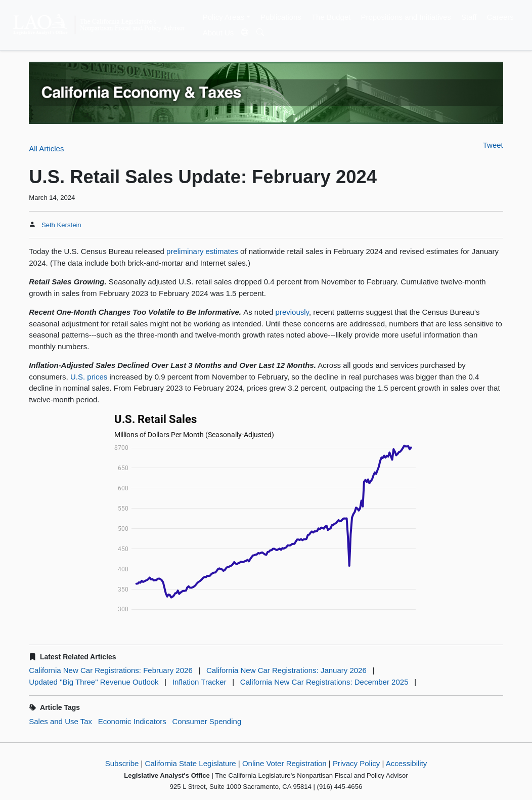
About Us (218, 33)
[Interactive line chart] (266, 514)
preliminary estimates (202, 251)
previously (292, 312)
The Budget (331, 17)
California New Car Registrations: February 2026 (110, 670)
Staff (469, 17)
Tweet (493, 145)
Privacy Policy (356, 763)
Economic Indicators (132, 721)
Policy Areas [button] (224, 17)
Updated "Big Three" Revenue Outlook (94, 682)
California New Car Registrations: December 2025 (324, 682)
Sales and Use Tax (60, 721)
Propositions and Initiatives (406, 17)
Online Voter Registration (284, 763)
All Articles (46, 149)
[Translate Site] (245, 33)
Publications (281, 17)
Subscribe (122, 763)
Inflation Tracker (199, 682)
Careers (500, 17)
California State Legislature (191, 763)
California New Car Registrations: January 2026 (286, 670)
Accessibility (407, 763)
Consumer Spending (207, 721)
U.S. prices (89, 377)
